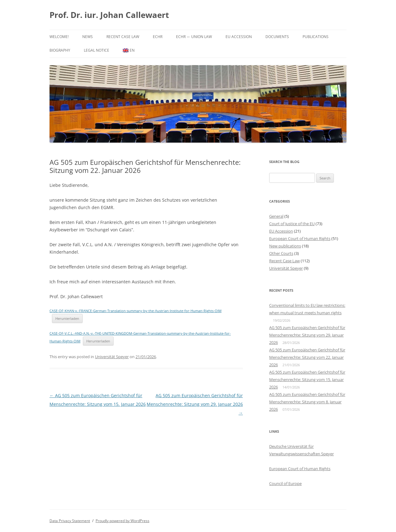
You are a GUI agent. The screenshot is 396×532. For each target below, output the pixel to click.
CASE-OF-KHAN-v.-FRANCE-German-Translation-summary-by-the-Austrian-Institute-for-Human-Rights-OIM (136, 311)
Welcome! (59, 37)
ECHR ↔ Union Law (194, 37)
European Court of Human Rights (300, 238)
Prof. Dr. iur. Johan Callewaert (109, 15)
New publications (285, 246)
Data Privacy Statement (70, 521)
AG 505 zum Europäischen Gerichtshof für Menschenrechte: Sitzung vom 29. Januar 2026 (195, 404)
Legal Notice (97, 50)
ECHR (158, 37)
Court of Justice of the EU (292, 224)
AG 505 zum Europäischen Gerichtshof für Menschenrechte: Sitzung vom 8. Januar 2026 (307, 402)
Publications (316, 37)
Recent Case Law (123, 37)
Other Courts (281, 253)
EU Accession (239, 37)
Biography (60, 50)
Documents (277, 37)
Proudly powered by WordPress (123, 521)
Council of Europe (285, 483)
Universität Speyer (112, 357)
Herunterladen (67, 318)
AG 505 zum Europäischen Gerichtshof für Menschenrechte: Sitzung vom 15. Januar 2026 (307, 380)
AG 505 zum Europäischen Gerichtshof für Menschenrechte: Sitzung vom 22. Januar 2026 (307, 357)
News (88, 37)
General (276, 216)
